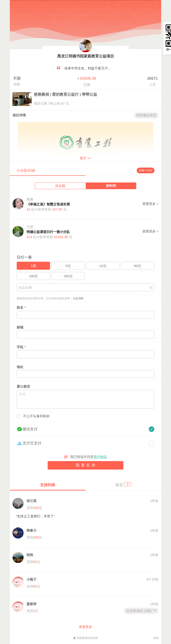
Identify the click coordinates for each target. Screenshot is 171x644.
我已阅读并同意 (89, 457)
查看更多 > (150, 204)
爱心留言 (23, 386)
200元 (68, 276)
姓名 (21, 307)
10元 (103, 266)
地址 (20, 367)
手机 (21, 347)
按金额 (60, 186)
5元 (68, 266)
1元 (34, 266)
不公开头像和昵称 (36, 416)
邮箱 (20, 327)
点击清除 (78, 298)
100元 (33, 276)
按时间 (111, 186)
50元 (138, 266)
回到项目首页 (146, 115)
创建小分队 (146, 170)
